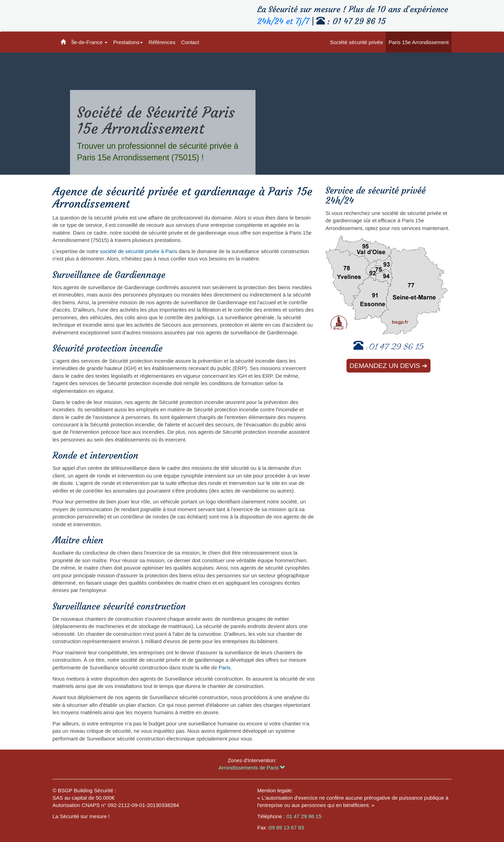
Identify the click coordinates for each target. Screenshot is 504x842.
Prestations (128, 42)
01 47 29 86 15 (396, 348)
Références (162, 42)
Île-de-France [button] (89, 42)
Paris (224, 667)
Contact (190, 42)
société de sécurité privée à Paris (138, 251)
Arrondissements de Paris (252, 768)
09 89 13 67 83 (286, 827)
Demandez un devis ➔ (389, 366)
